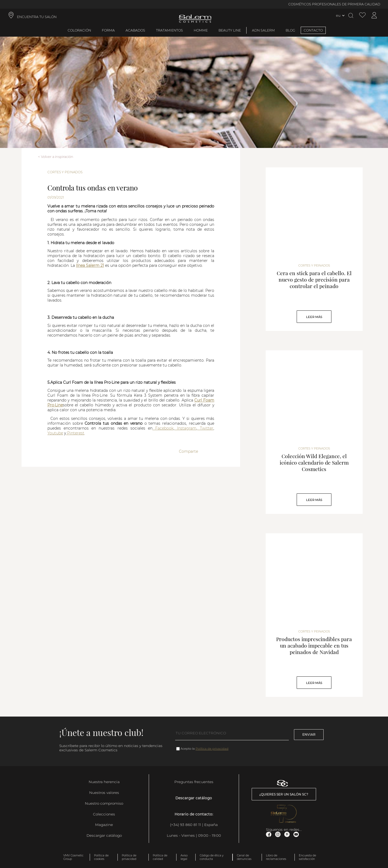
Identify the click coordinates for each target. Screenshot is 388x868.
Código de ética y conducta (212, 857)
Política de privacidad (212, 749)
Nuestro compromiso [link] (104, 803)
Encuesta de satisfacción (307, 857)
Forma (108, 30)
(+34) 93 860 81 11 (186, 825)
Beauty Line (230, 30)
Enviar (309, 734)
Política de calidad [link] (160, 857)
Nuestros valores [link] (104, 793)
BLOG (290, 30)
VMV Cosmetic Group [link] (73, 857)
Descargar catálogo (104, 835)
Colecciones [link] (104, 814)
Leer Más (314, 317)
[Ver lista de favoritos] (362, 15)
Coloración (79, 30)
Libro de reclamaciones (276, 857)
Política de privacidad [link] (129, 857)
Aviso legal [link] (184, 857)
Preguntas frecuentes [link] (194, 782)
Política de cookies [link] (101, 857)
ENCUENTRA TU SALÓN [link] (37, 17)
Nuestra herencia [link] (104, 782)
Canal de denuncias (244, 857)
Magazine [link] (104, 825)
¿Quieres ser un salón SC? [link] (284, 794)
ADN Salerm (263, 30)
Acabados (135, 30)
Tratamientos (169, 30)
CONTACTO (313, 30)
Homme (201, 30)
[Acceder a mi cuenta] (374, 15)
